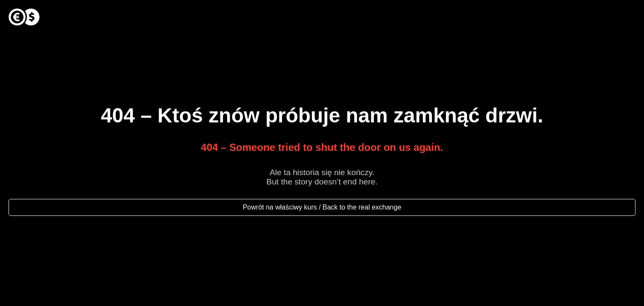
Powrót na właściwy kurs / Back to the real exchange (322, 207)
